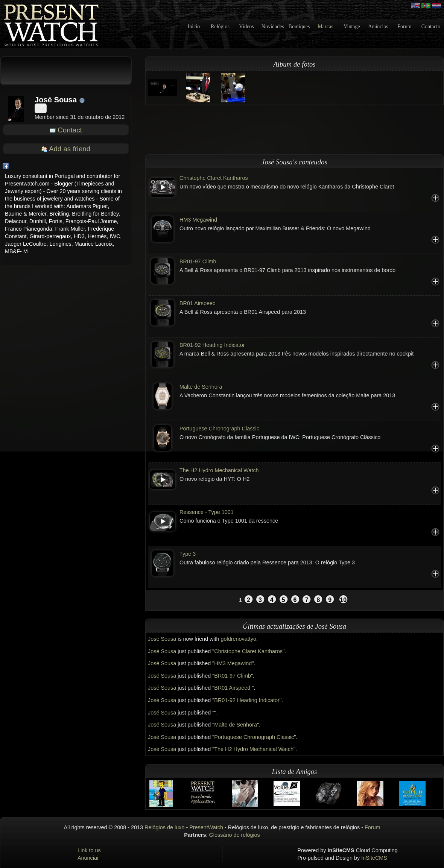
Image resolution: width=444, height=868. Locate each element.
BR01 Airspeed (198, 303)
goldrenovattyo (239, 639)
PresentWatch (206, 827)
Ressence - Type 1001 (207, 512)
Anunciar (88, 858)
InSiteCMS (374, 858)
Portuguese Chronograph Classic (219, 429)
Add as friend (70, 149)
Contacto (431, 27)
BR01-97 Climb (198, 261)
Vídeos (246, 27)
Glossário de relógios (235, 835)
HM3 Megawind (198, 220)
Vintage (352, 27)
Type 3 (188, 554)
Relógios (220, 27)
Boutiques (299, 27)
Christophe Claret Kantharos (214, 178)
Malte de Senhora (201, 387)
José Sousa (162, 639)
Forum (404, 27)
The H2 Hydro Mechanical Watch (219, 470)
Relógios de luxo (164, 827)
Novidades (273, 27)
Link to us (89, 850)
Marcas (325, 27)
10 (343, 600)
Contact (70, 130)
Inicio (194, 27)
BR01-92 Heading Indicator (212, 345)
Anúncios (378, 27)
